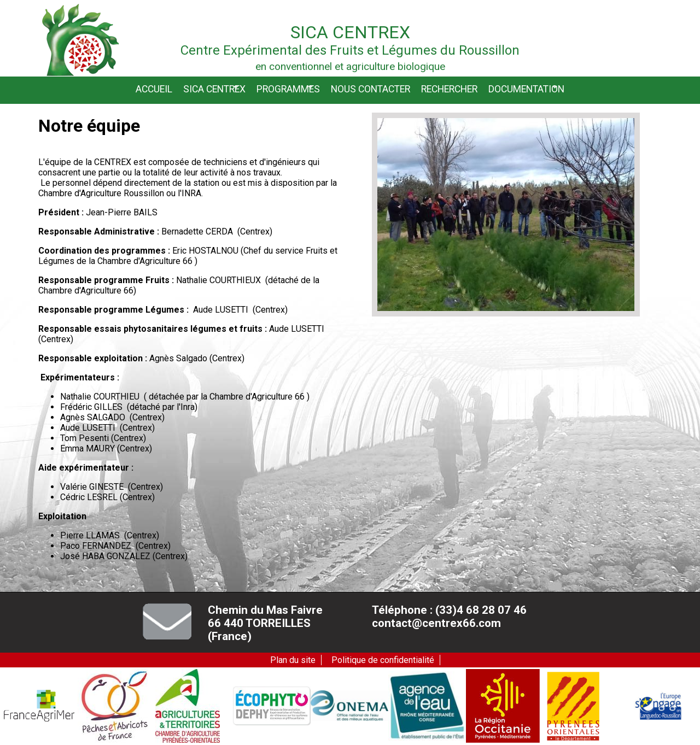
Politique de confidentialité (383, 660)
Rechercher (449, 89)
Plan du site (293, 660)
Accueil (154, 89)
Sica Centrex (350, 32)
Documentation (526, 89)
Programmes (288, 89)
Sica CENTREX (214, 89)
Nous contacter (371, 89)
